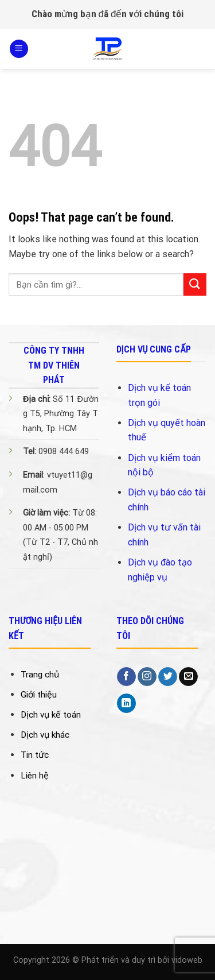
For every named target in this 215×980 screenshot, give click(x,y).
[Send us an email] (188, 677)
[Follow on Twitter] (168, 677)
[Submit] (195, 284)
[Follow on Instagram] (147, 677)
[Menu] (19, 49)
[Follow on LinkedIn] (126, 703)
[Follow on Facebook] (126, 677)
